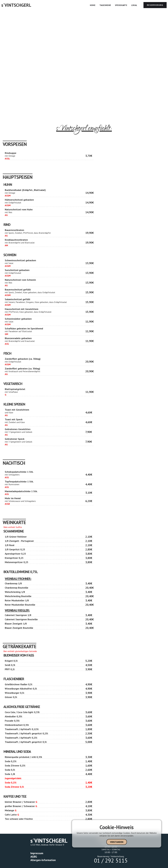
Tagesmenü (105, 5)
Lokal (134, 5)
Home (93, 5)
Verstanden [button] (117, 842)
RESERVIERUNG (155, 5)
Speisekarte (121, 5)
